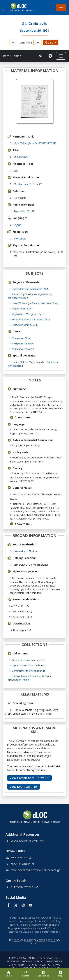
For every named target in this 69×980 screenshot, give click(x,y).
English (17, 225)
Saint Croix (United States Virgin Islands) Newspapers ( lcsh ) (30, 296)
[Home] (9, 974)
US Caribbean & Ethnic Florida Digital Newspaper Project (30, 678)
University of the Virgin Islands (28, 671)
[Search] (26, 974)
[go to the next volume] (38, 42)
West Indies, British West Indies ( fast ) (31, 319)
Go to (49, 43)
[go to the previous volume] (13, 42)
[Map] (60, 974)
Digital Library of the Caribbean (29, 665)
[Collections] (43, 974)
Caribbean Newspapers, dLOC (28, 660)
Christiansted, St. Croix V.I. (28, 184)
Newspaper (20, 238)
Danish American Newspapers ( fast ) (30, 289)
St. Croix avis (21, 157)
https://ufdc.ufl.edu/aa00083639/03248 (35, 143)
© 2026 (34, 963)
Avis (16, 171)
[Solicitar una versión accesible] (50, 56)
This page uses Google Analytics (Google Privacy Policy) (34, 942)
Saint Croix (52, 362)
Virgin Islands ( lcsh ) (22, 309)
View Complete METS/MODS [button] (29, 778)
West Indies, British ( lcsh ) (25, 325)
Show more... (21, 417)
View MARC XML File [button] (24, 787)
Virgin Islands (37, 362)
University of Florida (25, 551)
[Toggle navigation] (61, 8)
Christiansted (15, 366)
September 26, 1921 (24, 211)
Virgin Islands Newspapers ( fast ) (29, 314)
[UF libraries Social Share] (40, 56)
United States (19, 362)
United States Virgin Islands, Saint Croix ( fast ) (35, 303)
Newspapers (22, 338)
